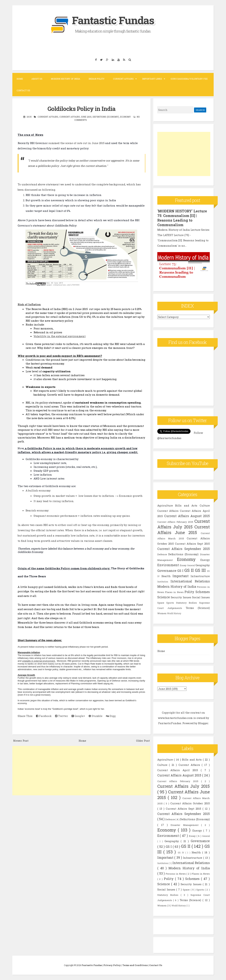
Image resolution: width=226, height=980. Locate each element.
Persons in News (176, 874)
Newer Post (21, 741)
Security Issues (181, 597)
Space (161, 603)
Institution (163, 582)
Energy (205, 560)
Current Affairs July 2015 (184, 524)
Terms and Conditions (135, 965)
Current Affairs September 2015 (184, 549)
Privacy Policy (112, 965)
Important (181, 576)
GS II (189, 570)
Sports (170, 603)
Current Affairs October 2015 (190, 803)
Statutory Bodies (186, 603)
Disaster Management (186, 825)
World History (174, 613)
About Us (37, 79)
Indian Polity (97, 79)
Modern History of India (66, 79)
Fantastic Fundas (113, 20)
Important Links (152, 79)
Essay (183, 565)
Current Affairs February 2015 (175, 522)
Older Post (143, 741)
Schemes (203, 592)
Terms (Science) (198, 608)
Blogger (203, 723)
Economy (125, 117)
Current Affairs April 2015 (179, 770)
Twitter (62, 716)
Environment (168, 565)
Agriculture (165, 505)
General (191, 565)
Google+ (78, 716)
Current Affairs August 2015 (187, 516)
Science (164, 597)
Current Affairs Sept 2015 (192, 544)
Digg (111, 716)
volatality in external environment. (39, 661)
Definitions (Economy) (106, 117)
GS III (200, 570)
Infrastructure (200, 576)
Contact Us (23, 90)
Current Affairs (123, 79)
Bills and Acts (186, 505)
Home (20, 79)
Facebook (44, 716)
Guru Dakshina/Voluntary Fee (189, 79)
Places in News (174, 592)
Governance (167, 571)
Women (162, 613)
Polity (189, 592)
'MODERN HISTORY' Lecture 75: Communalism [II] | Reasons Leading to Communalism (182, 218)
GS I (180, 571)
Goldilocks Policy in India (81, 109)
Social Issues (201, 597)
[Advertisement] (81, 771)
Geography (203, 565)
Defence (162, 554)
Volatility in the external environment (60, 336)
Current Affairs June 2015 (75, 117)
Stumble (96, 716)
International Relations (190, 581)
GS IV (182, 853)
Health (166, 576)
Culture (205, 505)
